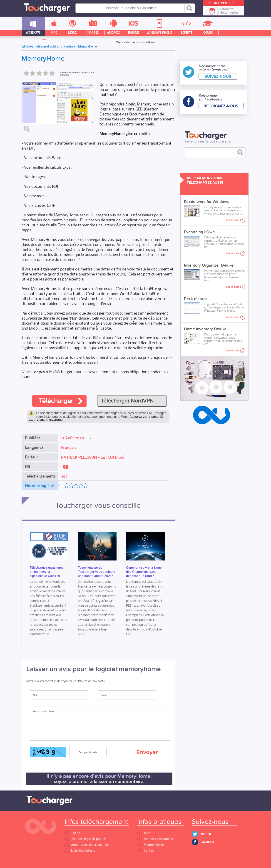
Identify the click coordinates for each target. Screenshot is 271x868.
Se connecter (229, 13)
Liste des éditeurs (80, 851)
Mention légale (151, 845)
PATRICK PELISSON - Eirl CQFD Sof (93, 457)
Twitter (206, 834)
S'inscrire (227, 9)
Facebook (207, 842)
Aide (144, 833)
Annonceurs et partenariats (87, 845)
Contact (146, 851)
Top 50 (72, 833)
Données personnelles (156, 839)
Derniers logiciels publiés (85, 839)
